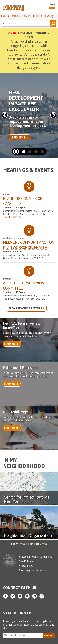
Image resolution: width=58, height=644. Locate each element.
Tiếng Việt (49, 16)
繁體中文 (16, 16)
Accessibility (26, 566)
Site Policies (26, 561)
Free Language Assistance (33, 570)
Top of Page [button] (18, 544)
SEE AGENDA (13, 217)
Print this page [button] (38, 544)
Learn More (18, 137)
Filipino (38, 16)
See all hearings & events (25, 308)
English (6, 16)
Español (27, 16)
